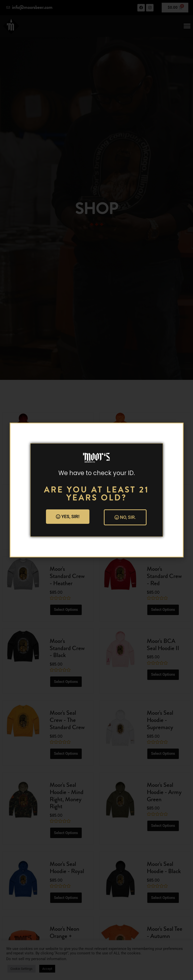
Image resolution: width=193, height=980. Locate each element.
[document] (96, 490)
